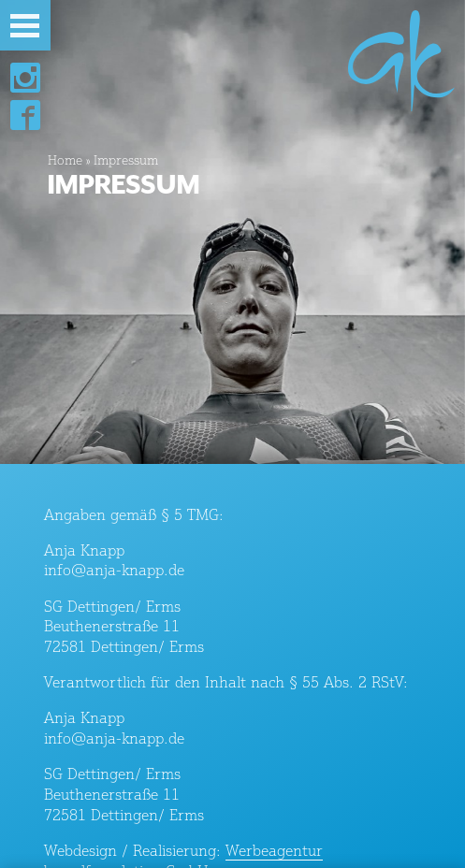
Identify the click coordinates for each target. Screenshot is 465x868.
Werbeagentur (274, 850)
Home (65, 159)
